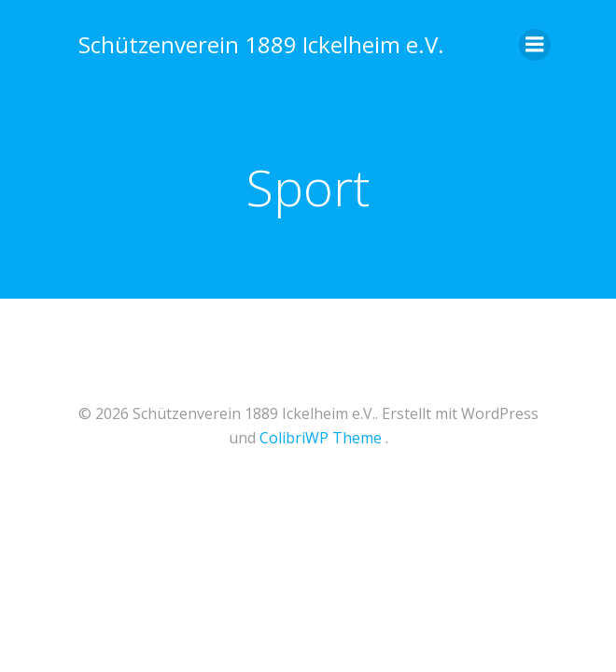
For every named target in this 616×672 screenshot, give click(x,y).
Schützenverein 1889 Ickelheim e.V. (261, 44)
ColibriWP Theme (321, 438)
